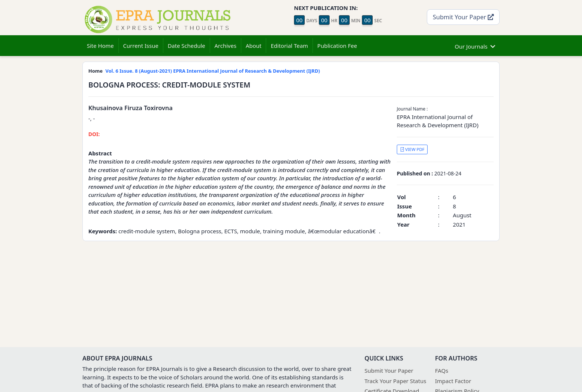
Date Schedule (187, 46)
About (254, 46)
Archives (225, 46)
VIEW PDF (412, 149)
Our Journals (475, 45)
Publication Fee (337, 46)
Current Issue (141, 46)
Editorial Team (289, 46)
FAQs (442, 370)
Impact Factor (453, 381)
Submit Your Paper (463, 17)
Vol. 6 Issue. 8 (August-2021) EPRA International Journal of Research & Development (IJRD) (213, 71)
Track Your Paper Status (395, 381)
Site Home (100, 46)
